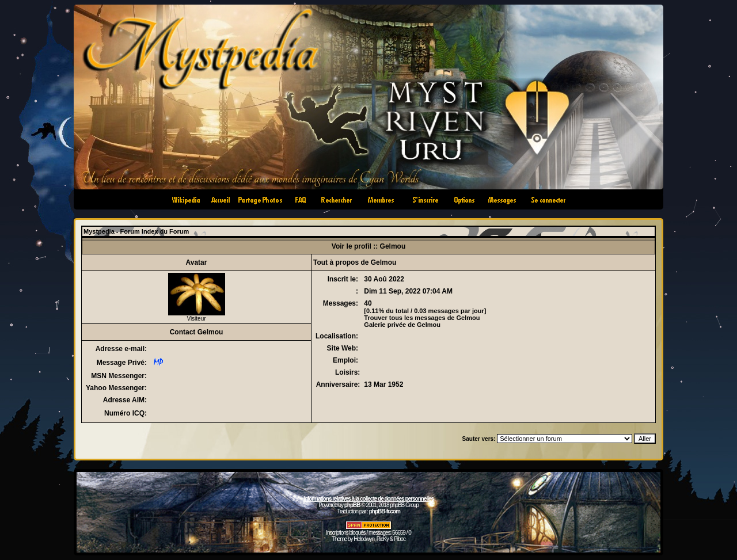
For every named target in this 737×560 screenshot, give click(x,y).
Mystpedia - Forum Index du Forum (136, 231)
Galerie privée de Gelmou (402, 325)
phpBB (352, 505)
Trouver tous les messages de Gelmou (422, 318)
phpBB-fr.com (385, 511)
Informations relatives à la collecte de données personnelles (368, 499)
